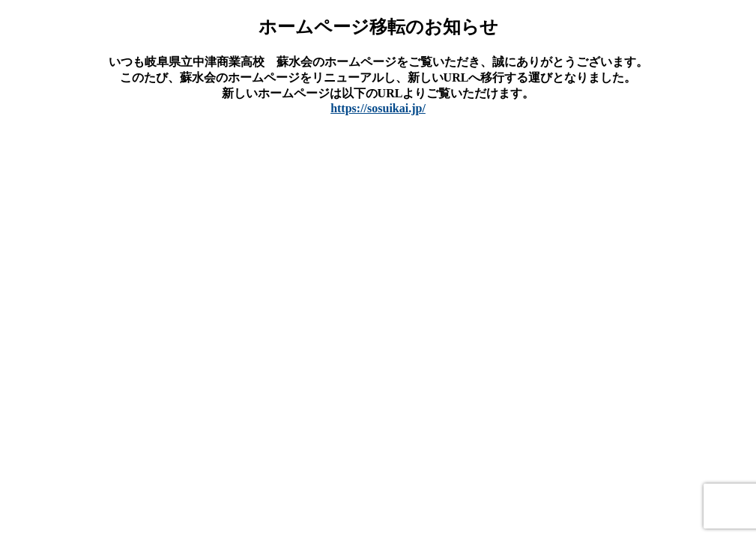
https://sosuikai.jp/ (378, 108)
